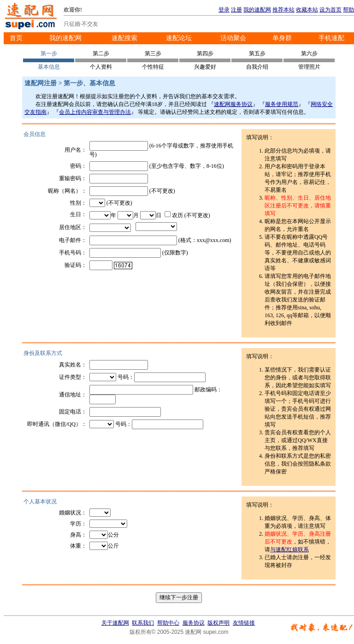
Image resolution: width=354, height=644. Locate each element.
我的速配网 (257, 10)
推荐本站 (283, 10)
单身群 (282, 38)
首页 (16, 38)
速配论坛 (179, 38)
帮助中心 (168, 623)
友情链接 (244, 623)
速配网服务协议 (233, 104)
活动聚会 (233, 38)
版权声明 (218, 623)
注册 (236, 10)
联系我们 (143, 623)
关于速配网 (115, 623)
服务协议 (194, 623)
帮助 (348, 10)
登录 (224, 10)
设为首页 (330, 10)
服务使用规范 (282, 104)
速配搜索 (124, 38)
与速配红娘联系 (289, 549)
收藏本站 (307, 10)
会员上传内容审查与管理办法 (95, 112)
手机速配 (331, 38)
